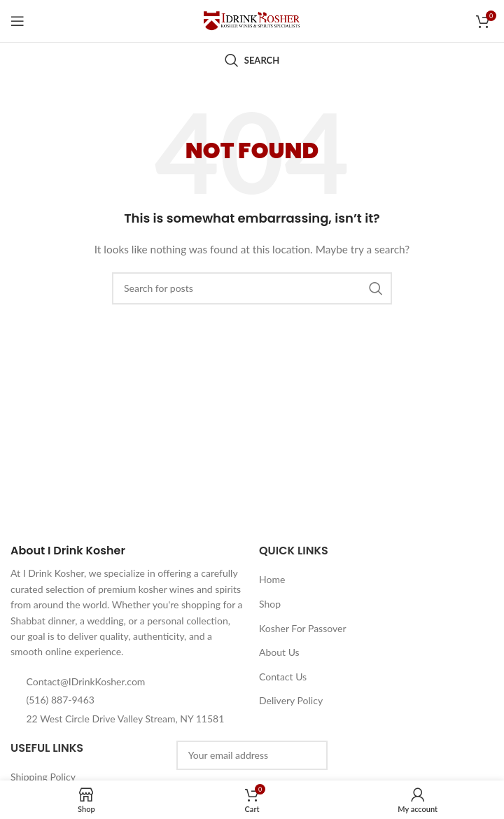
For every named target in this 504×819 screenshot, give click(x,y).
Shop (270, 604)
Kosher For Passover (303, 628)
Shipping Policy (43, 777)
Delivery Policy (291, 700)
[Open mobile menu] (17, 21)
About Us (279, 652)
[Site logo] (252, 20)
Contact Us (283, 677)
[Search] (252, 60)
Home (272, 579)
